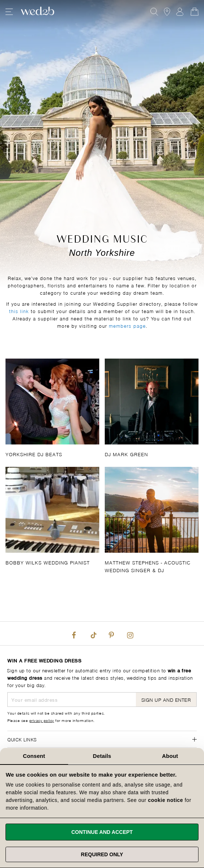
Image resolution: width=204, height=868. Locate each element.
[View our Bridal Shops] (167, 12)
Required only (102, 854)
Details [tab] (102, 756)
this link (19, 311)
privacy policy (42, 720)
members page (127, 325)
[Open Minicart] (194, 12)
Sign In (180, 12)
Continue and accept (102, 832)
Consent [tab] (34, 756)
